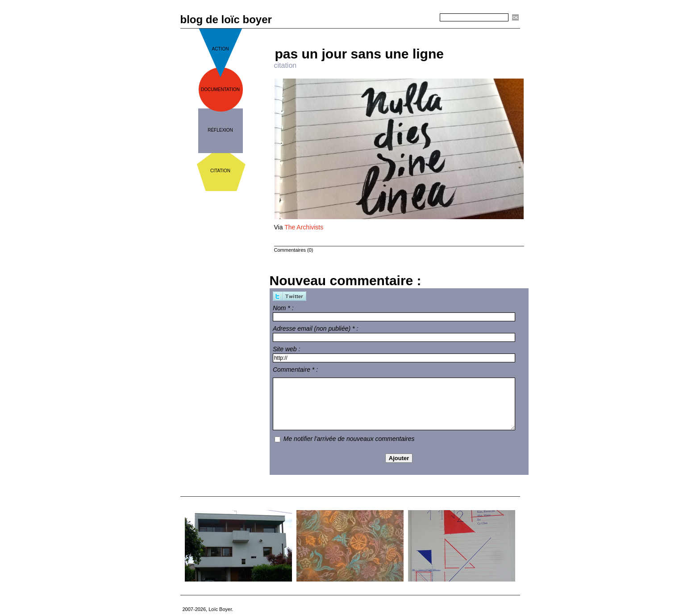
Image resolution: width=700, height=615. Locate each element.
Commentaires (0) (294, 250)
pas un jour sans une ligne (359, 54)
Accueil (402, 32)
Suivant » (429, 32)
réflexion (220, 130)
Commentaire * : (295, 370)
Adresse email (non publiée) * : (315, 328)
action (221, 49)
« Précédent (373, 32)
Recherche (424, 18)
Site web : (286, 349)
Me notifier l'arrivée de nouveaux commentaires (349, 439)
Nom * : (283, 308)
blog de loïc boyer (226, 19)
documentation (220, 89)
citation (220, 171)
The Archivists (304, 227)
